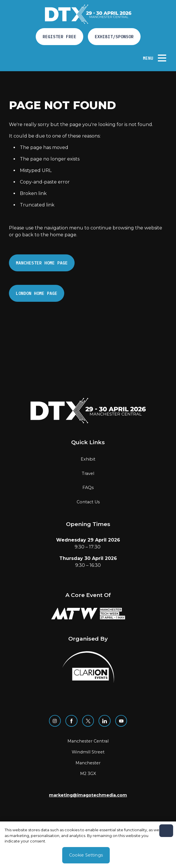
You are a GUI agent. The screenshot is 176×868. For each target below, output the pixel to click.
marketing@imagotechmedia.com (88, 795)
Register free (59, 37)
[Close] (166, 831)
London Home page (37, 293)
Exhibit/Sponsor (114, 37)
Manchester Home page (42, 263)
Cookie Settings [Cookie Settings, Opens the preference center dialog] (86, 855)
